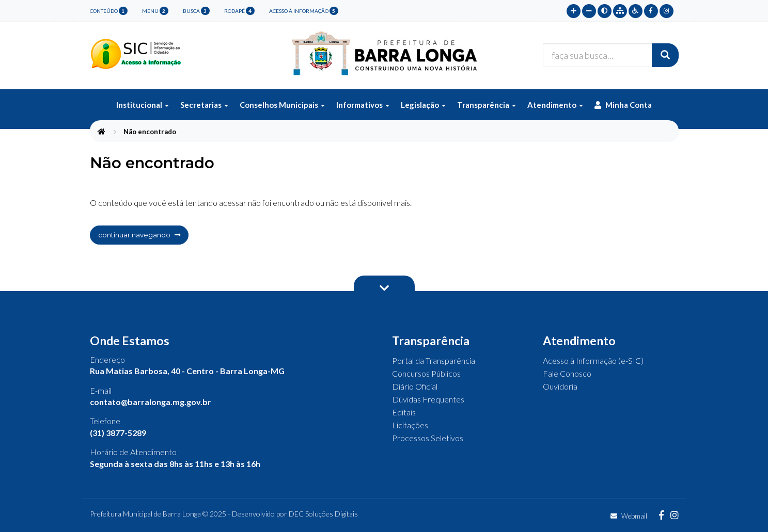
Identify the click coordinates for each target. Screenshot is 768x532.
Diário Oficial (415, 386)
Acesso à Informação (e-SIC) (593, 360)
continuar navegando (139, 235)
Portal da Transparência (434, 360)
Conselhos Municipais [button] (282, 105)
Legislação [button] (423, 105)
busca (196, 11)
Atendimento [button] (555, 105)
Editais (404, 412)
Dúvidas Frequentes (428, 399)
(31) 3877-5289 (118, 433)
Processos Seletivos (428, 438)
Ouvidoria (560, 386)
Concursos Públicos (426, 373)
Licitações (410, 425)
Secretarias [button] (204, 105)
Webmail (629, 516)
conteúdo (109, 11)
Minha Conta (623, 105)
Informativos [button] (363, 105)
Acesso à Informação (304, 11)
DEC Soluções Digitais (323, 514)
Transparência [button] (487, 105)
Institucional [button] (143, 105)
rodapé (239, 11)
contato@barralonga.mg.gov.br (151, 402)
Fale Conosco (567, 373)
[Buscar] (665, 55)
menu (155, 11)
